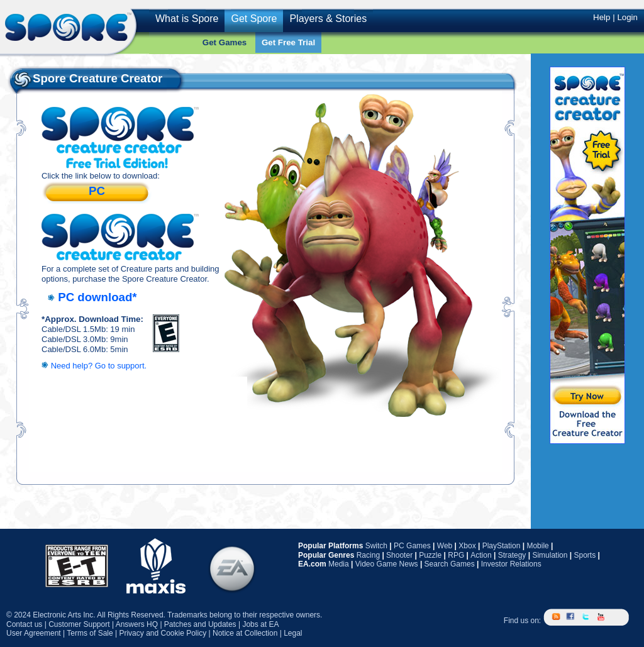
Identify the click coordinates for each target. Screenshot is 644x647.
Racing (368, 555)
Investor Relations (511, 564)
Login (627, 17)
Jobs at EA (260, 624)
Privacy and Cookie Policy (163, 633)
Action (481, 555)
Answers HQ (137, 624)
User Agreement (34, 633)
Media (339, 564)
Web (445, 546)
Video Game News (387, 564)
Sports (585, 555)
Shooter (399, 555)
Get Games (225, 42)
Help (602, 17)
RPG (456, 555)
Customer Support (79, 624)
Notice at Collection (245, 633)
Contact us (24, 624)
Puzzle (430, 555)
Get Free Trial (288, 42)
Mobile (537, 546)
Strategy (512, 555)
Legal (293, 633)
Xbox (467, 546)
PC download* (97, 297)
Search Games (450, 564)
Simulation (550, 555)
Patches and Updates (200, 624)
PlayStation (502, 546)
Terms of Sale (90, 633)
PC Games (412, 546)
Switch (376, 546)
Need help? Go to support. (99, 366)
